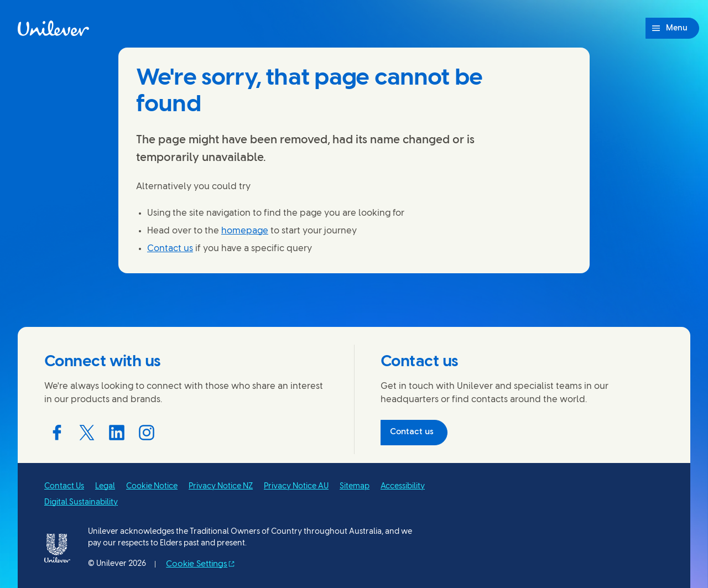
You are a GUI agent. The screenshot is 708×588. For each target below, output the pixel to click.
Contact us (170, 249)
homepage (245, 231)
